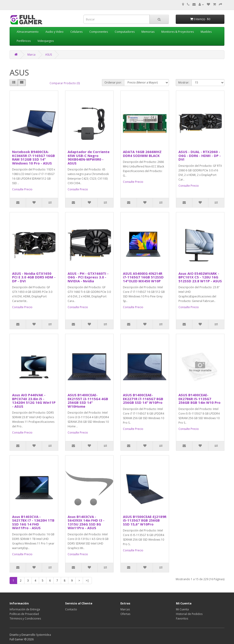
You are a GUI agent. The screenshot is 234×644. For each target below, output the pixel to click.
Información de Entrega (25, 609)
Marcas (125, 609)
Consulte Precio (22, 189)
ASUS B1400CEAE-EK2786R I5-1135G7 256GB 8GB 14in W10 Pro (199, 399)
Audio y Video (55, 32)
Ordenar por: (113, 82)
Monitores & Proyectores (178, 32)
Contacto (71, 609)
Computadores (125, 32)
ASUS (49, 55)
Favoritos (182, 618)
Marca (31, 55)
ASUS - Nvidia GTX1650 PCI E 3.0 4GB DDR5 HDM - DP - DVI (34, 277)
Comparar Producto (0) (65, 83)
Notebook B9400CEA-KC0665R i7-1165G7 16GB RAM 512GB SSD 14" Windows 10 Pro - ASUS (33, 157)
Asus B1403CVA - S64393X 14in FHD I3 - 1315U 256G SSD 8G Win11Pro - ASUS (86, 522)
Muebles (206, 32)
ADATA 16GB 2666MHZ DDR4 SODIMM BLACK (142, 154)
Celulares (76, 32)
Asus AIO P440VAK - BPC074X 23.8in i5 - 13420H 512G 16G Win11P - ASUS (34, 401)
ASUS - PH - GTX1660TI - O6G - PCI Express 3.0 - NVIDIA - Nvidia (88, 277)
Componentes (99, 32)
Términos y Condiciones (25, 618)
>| (87, 581)
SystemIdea (44, 635)
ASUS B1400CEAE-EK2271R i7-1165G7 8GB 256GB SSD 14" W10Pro (143, 399)
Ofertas (125, 614)
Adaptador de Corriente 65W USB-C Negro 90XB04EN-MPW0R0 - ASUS (89, 157)
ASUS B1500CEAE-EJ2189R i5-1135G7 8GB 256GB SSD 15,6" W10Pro (145, 520)
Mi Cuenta (182, 609)
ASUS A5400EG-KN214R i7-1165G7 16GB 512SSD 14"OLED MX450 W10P (143, 277)
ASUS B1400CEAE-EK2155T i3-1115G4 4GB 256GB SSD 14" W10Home (88, 401)
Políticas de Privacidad (24, 614)
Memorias (148, 32)
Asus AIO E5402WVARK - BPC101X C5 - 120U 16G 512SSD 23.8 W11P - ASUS (200, 277)
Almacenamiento (28, 32)
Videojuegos (46, 41)
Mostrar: (184, 82)
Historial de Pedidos (189, 614)
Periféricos (24, 41)
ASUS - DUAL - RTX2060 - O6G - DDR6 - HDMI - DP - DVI (200, 155)
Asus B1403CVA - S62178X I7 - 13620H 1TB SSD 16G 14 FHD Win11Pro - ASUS (33, 522)
